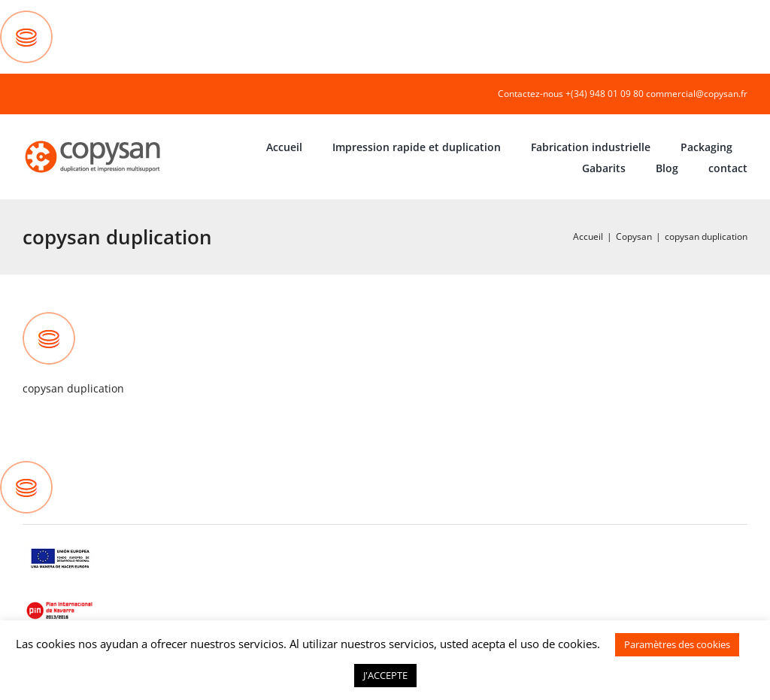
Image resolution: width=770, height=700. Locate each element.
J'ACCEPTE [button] (385, 675)
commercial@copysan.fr (697, 94)
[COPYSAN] (94, 139)
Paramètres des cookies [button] (677, 644)
